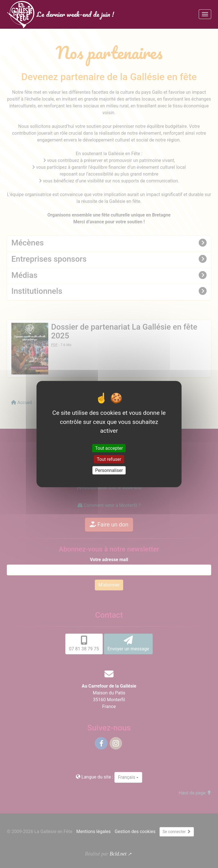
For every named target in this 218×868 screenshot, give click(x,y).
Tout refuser (109, 459)
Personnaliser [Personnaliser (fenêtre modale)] (109, 470)
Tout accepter (109, 448)
